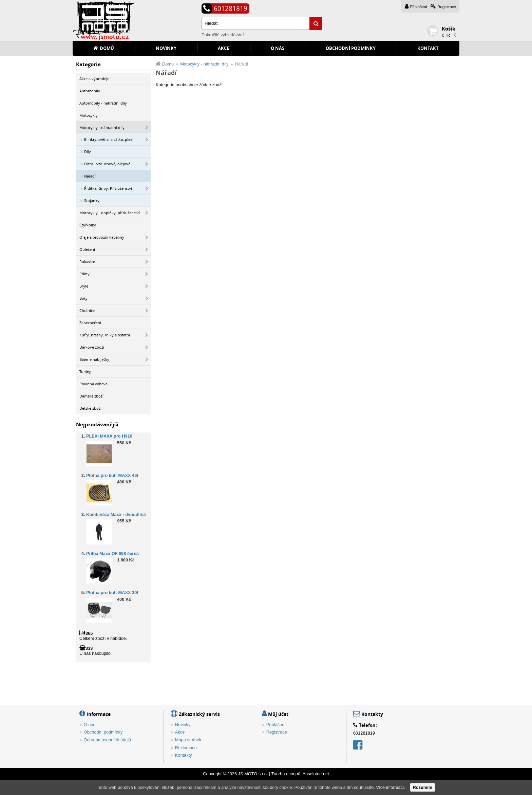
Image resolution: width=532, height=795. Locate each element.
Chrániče (87, 310)
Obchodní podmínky (351, 48)
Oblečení (87, 249)
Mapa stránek (188, 740)
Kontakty (184, 755)
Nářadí (90, 176)
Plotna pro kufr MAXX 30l (112, 593)
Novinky (166, 48)
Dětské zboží (90, 408)
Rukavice (87, 262)
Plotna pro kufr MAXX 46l (112, 476)
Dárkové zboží (92, 347)
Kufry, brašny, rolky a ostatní (105, 335)
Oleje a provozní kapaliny (102, 237)
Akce (223, 48)
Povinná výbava (93, 384)
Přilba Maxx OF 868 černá (112, 554)
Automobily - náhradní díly (103, 103)
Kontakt (428, 48)
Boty (83, 298)
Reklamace (186, 748)
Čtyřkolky (88, 225)
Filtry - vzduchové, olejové (107, 164)
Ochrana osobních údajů (107, 740)
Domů (107, 48)
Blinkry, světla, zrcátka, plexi (109, 139)
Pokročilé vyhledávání (223, 35)
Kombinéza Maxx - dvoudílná (116, 515)
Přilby (84, 274)
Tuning (85, 372)
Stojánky (92, 200)
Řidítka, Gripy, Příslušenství (108, 188)
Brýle (84, 286)
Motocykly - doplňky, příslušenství (110, 213)
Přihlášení (419, 7)
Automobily (90, 91)
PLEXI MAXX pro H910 (109, 436)
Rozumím (423, 787)
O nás (278, 48)
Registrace (447, 7)
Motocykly (89, 115)
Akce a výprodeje (94, 79)
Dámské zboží (91, 396)
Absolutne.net (316, 774)
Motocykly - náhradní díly (102, 127)
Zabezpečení (90, 323)
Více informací (390, 787)
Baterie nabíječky (94, 359)
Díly (88, 152)
